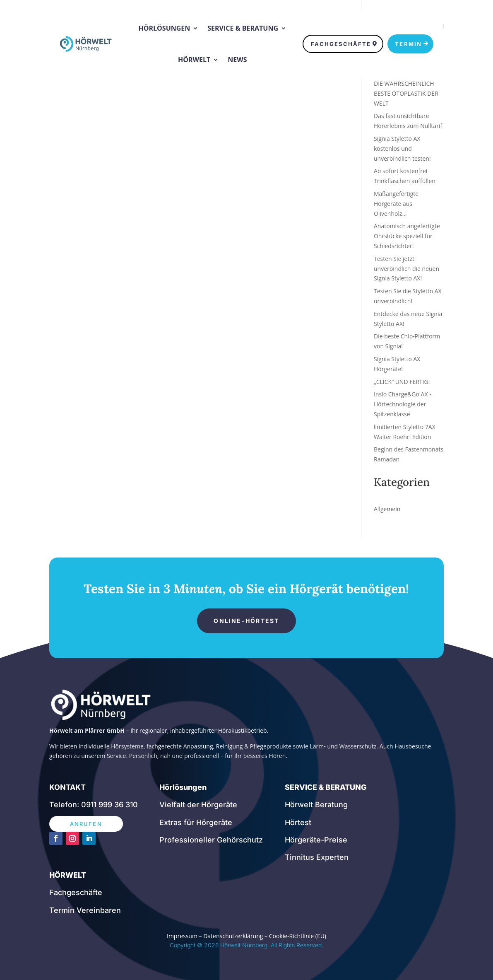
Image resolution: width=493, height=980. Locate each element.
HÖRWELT (68, 875)
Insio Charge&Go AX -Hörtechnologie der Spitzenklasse (403, 404)
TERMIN (408, 44)
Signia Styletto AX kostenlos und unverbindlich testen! (402, 148)
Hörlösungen (165, 28)
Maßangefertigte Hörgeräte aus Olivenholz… (396, 204)
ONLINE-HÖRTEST (246, 621)
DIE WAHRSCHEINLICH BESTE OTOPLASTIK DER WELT (406, 93)
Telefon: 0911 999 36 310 (94, 805)
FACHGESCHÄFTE (341, 44)
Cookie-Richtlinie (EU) (298, 936)
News (237, 60)
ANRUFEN (86, 824)
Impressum (182, 936)
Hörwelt (194, 60)
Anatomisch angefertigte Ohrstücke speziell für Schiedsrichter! (407, 236)
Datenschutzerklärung (233, 936)
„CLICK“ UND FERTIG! (402, 382)
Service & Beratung (243, 28)
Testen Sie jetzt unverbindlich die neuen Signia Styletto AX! (406, 269)
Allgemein (387, 509)
